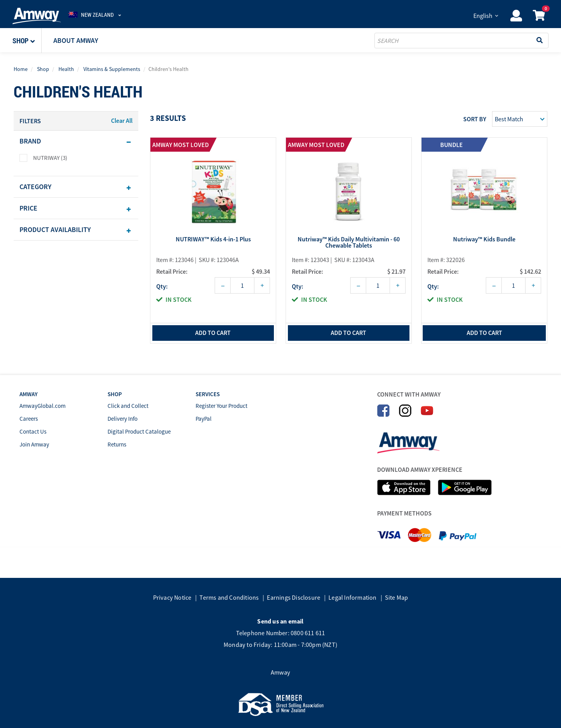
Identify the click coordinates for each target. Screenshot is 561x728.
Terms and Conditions (229, 597)
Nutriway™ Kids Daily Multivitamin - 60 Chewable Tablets (349, 247)
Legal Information (352, 597)
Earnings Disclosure (294, 597)
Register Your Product (221, 406)
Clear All (122, 120)
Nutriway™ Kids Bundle (484, 244)
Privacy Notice (172, 597)
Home (21, 69)
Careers (29, 419)
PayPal (204, 419)
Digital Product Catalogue (139, 431)
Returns (117, 444)
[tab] (76, 141)
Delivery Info (123, 419)
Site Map (397, 597)
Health (66, 69)
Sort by (475, 119)
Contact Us (33, 431)
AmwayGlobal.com (42, 406)
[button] (27, 41)
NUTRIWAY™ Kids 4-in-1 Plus (213, 244)
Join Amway (34, 444)
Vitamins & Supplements (112, 69)
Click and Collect (128, 406)
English (483, 16)
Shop (43, 69)
